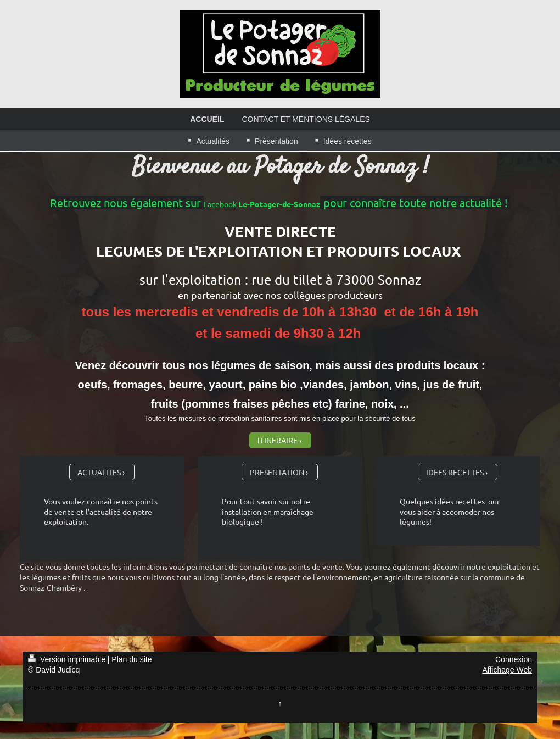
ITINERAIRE (278, 440)
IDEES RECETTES (455, 472)
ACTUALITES (99, 472)
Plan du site (131, 659)
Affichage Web (507, 670)
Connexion (514, 659)
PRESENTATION (277, 472)
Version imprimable (68, 659)
